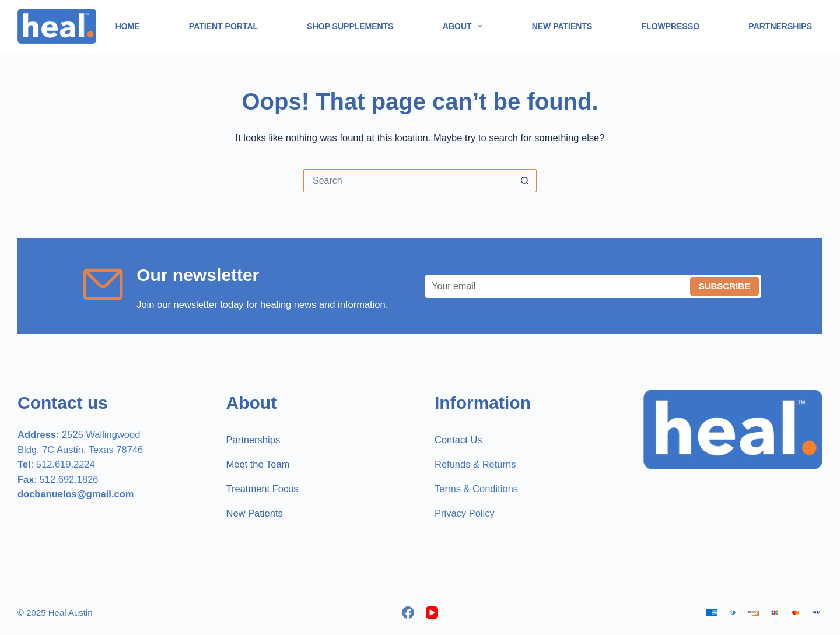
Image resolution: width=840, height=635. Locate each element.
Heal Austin (71, 613)
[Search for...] (408, 181)
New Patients (562, 26)
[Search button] (525, 181)
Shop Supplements (350, 26)
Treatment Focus (262, 489)
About (465, 26)
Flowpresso (671, 26)
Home (128, 26)
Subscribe (724, 286)
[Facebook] (408, 613)
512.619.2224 (66, 464)
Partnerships (780, 26)
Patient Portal (223, 26)
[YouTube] (432, 613)
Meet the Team (258, 464)
